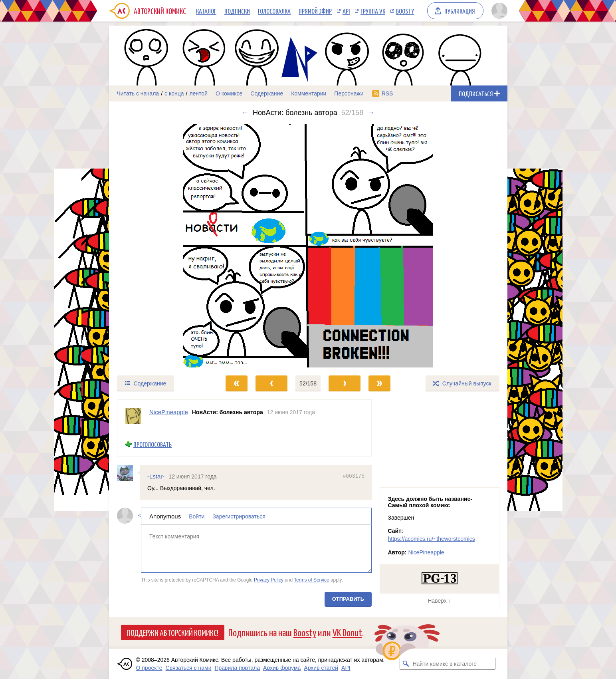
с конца (174, 93)
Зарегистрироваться (239, 516)
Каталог (206, 11)
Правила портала (237, 668)
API (346, 11)
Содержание (267, 93)
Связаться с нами (189, 668)
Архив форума (282, 668)
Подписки (237, 11)
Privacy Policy (268, 580)
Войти (197, 516)
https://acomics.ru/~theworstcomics (432, 539)
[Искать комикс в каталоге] (406, 664)
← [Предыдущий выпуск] (245, 113)
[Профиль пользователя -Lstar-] (129, 473)
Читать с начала (138, 93)
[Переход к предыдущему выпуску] (159, 246)
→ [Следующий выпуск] (371, 113)
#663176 (354, 475)
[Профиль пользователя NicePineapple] (133, 416)
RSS (387, 93)
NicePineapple (426, 552)
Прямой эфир (315, 11)
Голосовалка (274, 11)
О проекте (149, 668)
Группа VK (373, 11)
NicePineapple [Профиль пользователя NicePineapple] (169, 412)
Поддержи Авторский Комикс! (173, 632)
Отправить (348, 599)
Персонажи (349, 93)
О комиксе (229, 93)
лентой (198, 93)
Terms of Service (312, 580)
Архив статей (321, 668)
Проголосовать (153, 444)
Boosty (405, 11)
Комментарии (309, 93)
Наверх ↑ (439, 601)
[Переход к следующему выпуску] (308, 246)
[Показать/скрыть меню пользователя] (498, 11)
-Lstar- (156, 476)
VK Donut (347, 632)
